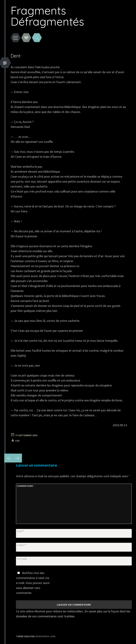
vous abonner (25, 588)
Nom (20, 531)
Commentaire (26, 486)
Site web (22, 559)
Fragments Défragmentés (47, 16)
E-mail (21, 545)
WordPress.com (45, 636)
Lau (17, 441)
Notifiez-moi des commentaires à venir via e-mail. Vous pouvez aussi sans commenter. (33, 583)
